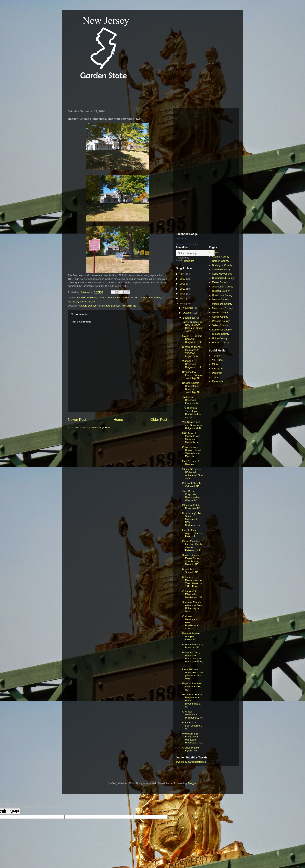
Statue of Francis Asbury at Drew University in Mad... (192, 607)
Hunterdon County (222, 295)
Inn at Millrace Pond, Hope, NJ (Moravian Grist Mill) (192, 674)
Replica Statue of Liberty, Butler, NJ (192, 686)
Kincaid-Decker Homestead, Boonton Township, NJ (107, 306)
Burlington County (222, 265)
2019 (183, 279)
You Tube (217, 360)
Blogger (192, 783)
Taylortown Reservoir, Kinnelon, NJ (191, 400)
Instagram (218, 369)
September (189, 318)
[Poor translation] (14, 811)
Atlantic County (220, 257)
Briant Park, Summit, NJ (190, 571)
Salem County (220, 325)
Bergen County (220, 261)
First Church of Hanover (190, 463)
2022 (183, 274)
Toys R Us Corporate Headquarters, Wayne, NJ (192, 496)
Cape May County (222, 274)
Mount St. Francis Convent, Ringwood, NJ (192, 339)
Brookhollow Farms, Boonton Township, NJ (193, 375)
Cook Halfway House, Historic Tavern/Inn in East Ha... (192, 452)
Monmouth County (222, 308)
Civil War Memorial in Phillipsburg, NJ (192, 715)
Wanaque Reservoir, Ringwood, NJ (191, 364)
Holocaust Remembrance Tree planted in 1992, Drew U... (192, 582)
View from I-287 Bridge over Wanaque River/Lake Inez (192, 738)
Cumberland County (223, 278)
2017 (183, 289)
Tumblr (216, 356)
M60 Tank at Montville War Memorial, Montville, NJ (191, 438)
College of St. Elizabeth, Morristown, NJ (192, 594)
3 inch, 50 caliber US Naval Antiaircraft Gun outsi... (192, 474)
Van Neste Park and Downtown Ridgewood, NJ (192, 425)
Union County (220, 338)
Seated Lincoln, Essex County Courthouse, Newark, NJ (191, 560)
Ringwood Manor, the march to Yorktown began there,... (192, 351)
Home (118, 420)
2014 (183, 304)
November (189, 308)
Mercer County (220, 299)
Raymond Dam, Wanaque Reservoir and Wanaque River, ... (192, 658)
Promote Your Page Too (187, 244)
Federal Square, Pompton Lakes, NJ (191, 636)
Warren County (220, 342)
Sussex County (220, 334)
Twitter (216, 377)
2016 (183, 294)
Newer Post (77, 420)
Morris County (139, 297)
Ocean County (220, 317)
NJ (164, 297)
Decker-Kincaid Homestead (114, 297)
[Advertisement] (137, 94)
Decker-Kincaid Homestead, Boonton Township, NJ (191, 387)
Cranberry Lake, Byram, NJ (191, 749)
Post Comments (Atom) (97, 427)
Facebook (218, 381)
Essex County (220, 282)
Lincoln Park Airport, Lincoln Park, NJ (192, 533)
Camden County (221, 269)
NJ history (73, 302)
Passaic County (221, 321)
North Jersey (88, 302)
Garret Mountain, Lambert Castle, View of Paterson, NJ (192, 546)
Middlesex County (222, 304)
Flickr (215, 364)
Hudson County (221, 291)
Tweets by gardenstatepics (191, 762)
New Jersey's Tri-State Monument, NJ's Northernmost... (192, 519)
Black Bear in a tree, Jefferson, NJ (192, 726)
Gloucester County (223, 287)
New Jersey (154, 297)
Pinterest (217, 373)
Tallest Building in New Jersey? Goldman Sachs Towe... (193, 327)
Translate (185, 261)
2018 (183, 284)
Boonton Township (87, 297)
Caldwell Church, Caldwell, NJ (192, 485)
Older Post (159, 420)
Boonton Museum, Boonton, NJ (192, 646)
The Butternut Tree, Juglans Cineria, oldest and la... (192, 413)
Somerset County (222, 330)
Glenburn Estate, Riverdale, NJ (192, 507)
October (188, 313)
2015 (183, 298)
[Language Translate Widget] (195, 253)
